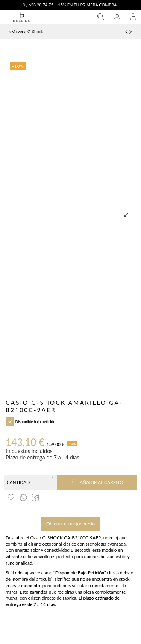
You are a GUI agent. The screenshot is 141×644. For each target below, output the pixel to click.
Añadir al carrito (97, 482)
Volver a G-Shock (26, 31)
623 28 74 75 (38, 5)
